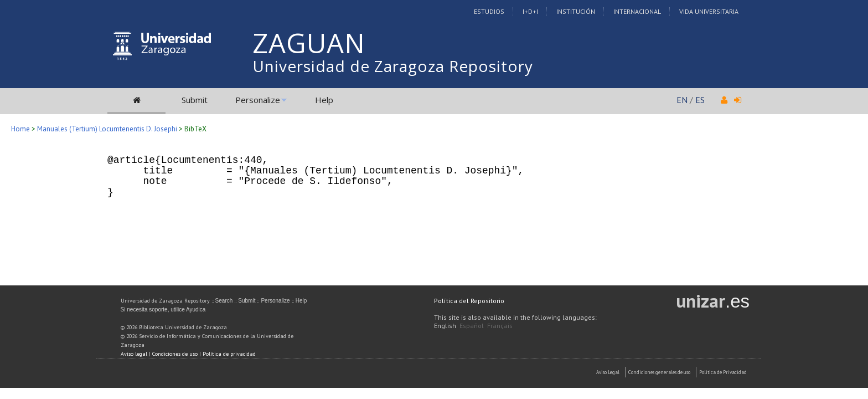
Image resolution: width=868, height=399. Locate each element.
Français (500, 326)
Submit (195, 100)
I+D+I (530, 11)
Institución (576, 11)
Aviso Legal (608, 372)
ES (700, 100)
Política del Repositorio (469, 301)
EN (682, 100)
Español (472, 326)
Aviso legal (134, 354)
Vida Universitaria (709, 11)
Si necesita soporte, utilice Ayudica (163, 310)
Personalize (258, 100)
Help (324, 100)
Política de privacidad (229, 354)
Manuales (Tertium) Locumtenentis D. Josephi (107, 129)
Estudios (489, 11)
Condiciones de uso (175, 354)
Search (224, 301)
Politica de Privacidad (723, 372)
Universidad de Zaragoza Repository (393, 66)
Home (20, 129)
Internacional (637, 11)
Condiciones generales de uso (659, 372)
